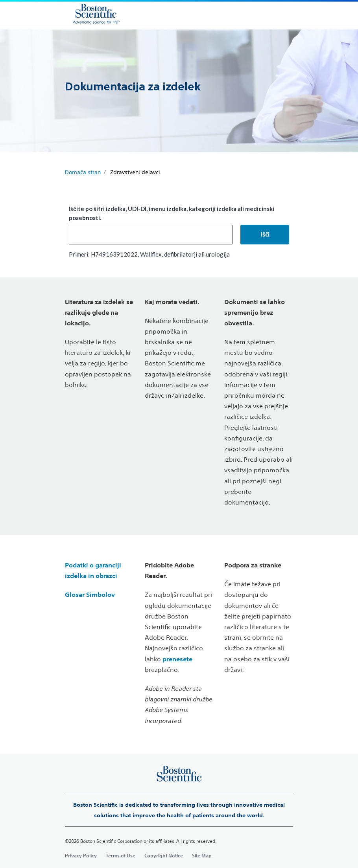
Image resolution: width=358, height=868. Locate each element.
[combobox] (151, 235)
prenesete (177, 659)
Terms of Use (121, 855)
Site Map (202, 855)
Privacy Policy (81, 855)
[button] (265, 235)
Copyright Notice (164, 855)
